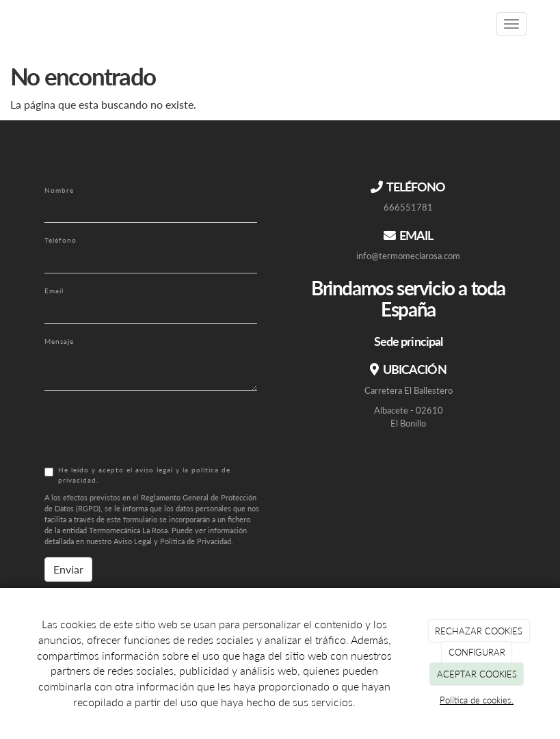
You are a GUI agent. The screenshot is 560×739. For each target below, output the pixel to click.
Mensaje (59, 341)
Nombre (59, 190)
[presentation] (148, 428)
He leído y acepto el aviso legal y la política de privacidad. (137, 475)
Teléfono (61, 240)
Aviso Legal (133, 541)
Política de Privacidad (196, 541)
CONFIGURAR (477, 652)
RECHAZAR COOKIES (479, 631)
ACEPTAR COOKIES (477, 674)
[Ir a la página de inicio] (21, 24)
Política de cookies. (477, 700)
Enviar (68, 569)
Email (54, 291)
